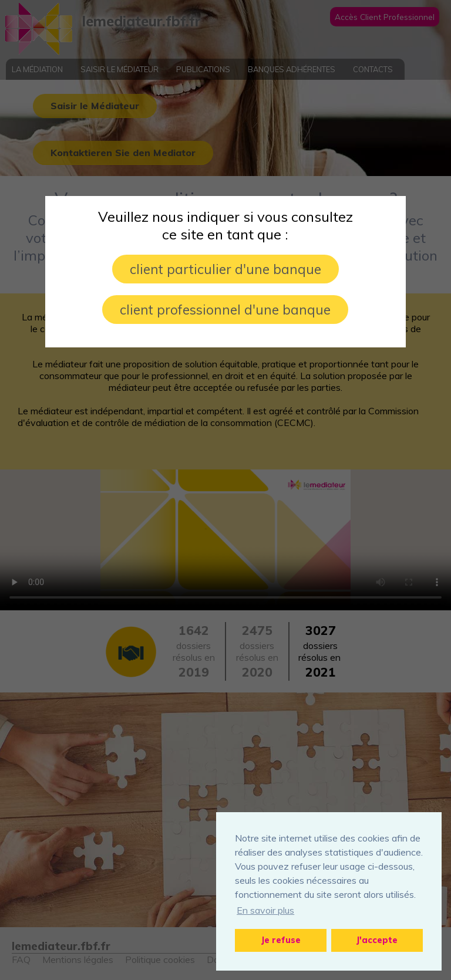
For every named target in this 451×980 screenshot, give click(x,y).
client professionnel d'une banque (225, 310)
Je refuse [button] (281, 940)
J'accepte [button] (377, 940)
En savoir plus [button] (265, 910)
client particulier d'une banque (225, 269)
